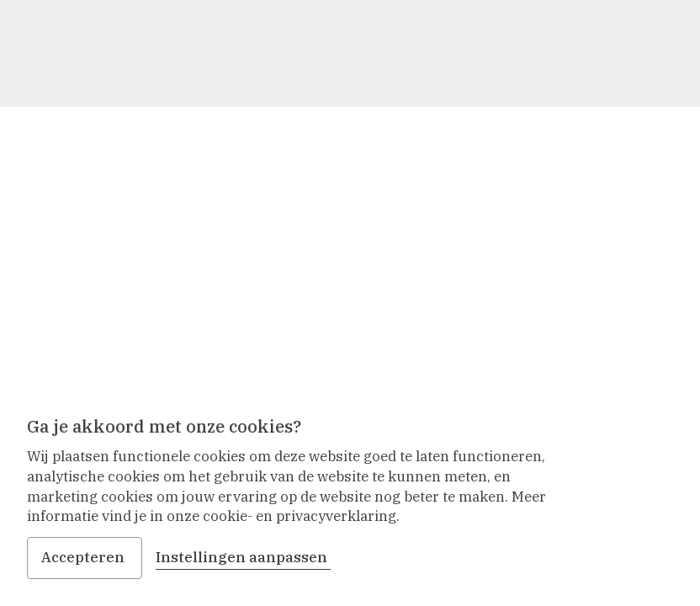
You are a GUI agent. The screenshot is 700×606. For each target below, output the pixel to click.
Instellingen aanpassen (243, 557)
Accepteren (85, 557)
